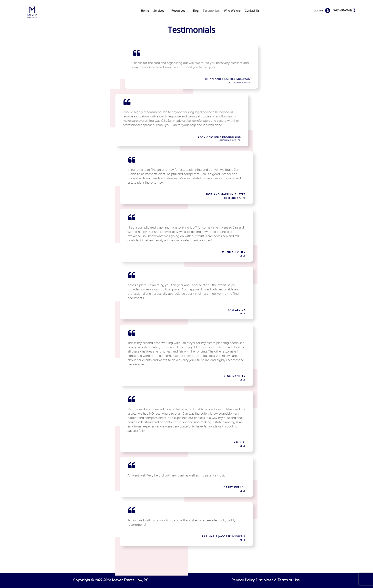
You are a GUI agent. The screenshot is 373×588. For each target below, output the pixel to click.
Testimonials (187, 11)
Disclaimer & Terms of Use (278, 580)
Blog (171, 11)
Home (120, 11)
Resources (156, 11)
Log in (346, 11)
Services (136, 11)
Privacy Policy (243, 580)
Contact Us (228, 11)
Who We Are (208, 11)
